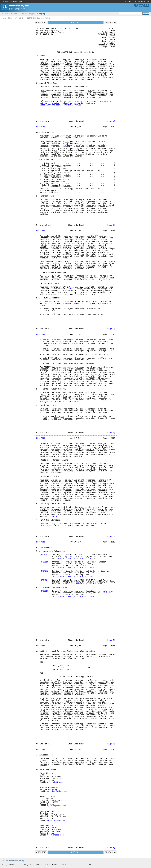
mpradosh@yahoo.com (57, 791)
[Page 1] (111, 121)
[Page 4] (111, 433)
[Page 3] (111, 329)
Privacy (22, 861)
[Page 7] (111, 744)
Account (128, 1)
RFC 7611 (41, 127)
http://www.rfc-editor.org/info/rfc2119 (74, 567)
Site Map (5, 861)
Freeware (6, 14)
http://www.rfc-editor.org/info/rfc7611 (60, 105)
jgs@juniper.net (55, 835)
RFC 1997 (69, 557)
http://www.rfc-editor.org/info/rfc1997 (74, 558)
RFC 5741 (96, 98)
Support (32, 14)
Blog (148, 1)
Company (41, 14)
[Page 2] (111, 225)
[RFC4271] (92, 243)
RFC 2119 (95, 280)
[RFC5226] (71, 289)
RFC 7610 (42, 22)
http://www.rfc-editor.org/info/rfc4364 (80, 584)
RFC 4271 (95, 573)
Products (15, 14)
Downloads (141, 1)
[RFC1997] (60, 263)
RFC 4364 (76, 582)
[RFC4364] (44, 202)
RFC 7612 (109, 22)
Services (24, 14)
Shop (134, 1)
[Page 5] (111, 536)
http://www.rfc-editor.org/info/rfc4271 (74, 577)
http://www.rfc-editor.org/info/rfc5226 (74, 597)
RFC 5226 (106, 593)
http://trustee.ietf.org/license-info (60, 145)
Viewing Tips (14, 861)
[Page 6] (111, 640)
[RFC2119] (106, 280)
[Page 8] (111, 848)
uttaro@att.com (55, 782)
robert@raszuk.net (57, 820)
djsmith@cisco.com (57, 806)
